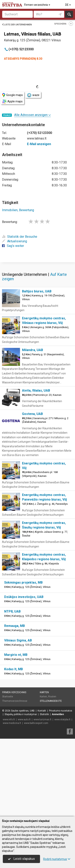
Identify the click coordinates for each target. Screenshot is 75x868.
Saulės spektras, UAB (23, 789)
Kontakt (42, 789)
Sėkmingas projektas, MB (23, 660)
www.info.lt (9, 797)
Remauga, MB (14, 704)
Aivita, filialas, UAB (36, 468)
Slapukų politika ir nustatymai (21, 792)
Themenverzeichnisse (15, 779)
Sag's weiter (13, 246)
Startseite (8, 774)
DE (68, 5)
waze (33, 95)
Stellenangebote (51, 779)
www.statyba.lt (62, 797)
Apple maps (12, 101)
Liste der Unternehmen (17, 25)
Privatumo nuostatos (61, 789)
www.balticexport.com (36, 801)
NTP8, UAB (12, 689)
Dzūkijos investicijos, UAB (24, 675)
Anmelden (58, 792)
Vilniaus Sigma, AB (18, 718)
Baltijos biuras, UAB (37, 369)
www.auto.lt (24, 797)
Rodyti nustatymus (57, 859)
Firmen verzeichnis (37, 5)
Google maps (12, 95)
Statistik (44, 792)
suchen (69, 14)
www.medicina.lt (12, 801)
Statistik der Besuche (20, 237)
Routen (52, 774)
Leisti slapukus (21, 859)
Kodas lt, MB (13, 747)
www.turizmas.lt (42, 797)
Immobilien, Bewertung (18, 210)
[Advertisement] (37, 301)
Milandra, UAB (32, 428)
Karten (44, 770)
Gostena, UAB (32, 492)
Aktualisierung (14, 241)
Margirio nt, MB (16, 733)
